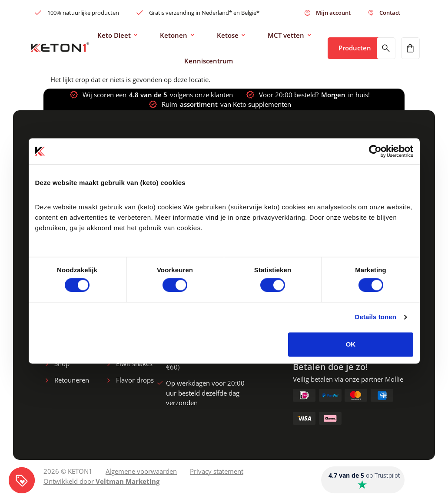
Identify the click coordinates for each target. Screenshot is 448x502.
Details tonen (376, 317)
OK (351, 344)
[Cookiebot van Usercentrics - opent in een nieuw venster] (375, 151)
